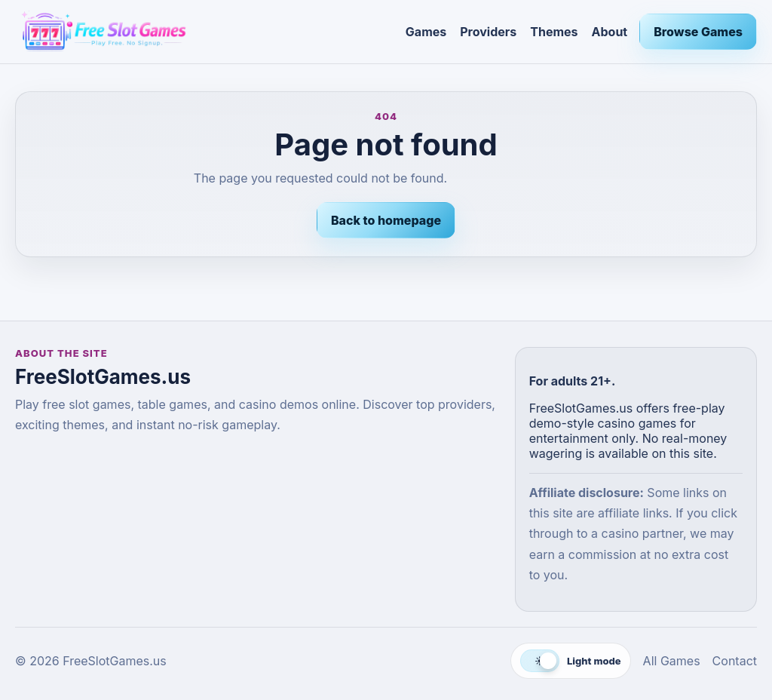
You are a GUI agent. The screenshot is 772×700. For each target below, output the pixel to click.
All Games (672, 661)
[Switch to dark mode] (571, 661)
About (610, 32)
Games (426, 32)
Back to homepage (386, 220)
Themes (554, 32)
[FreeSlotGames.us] (204, 32)
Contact (735, 661)
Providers (488, 32)
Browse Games (698, 32)
